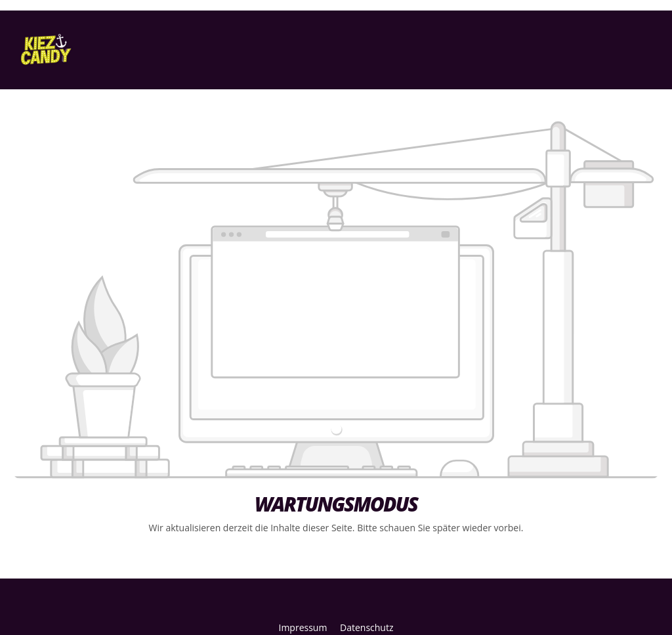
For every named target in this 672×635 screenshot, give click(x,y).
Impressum (304, 627)
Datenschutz (367, 627)
